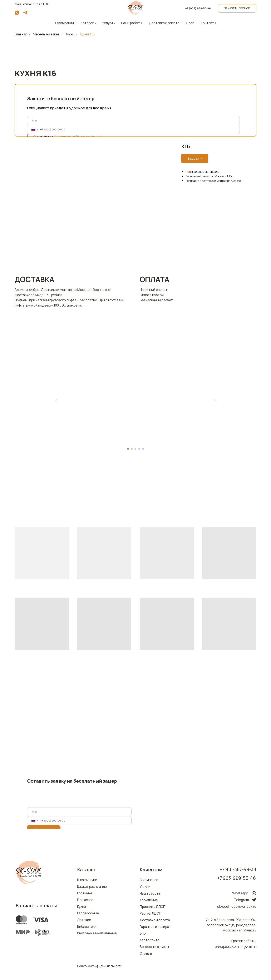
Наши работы (132, 23)
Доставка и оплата (164, 23)
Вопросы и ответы (154, 947)
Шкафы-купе (87, 880)
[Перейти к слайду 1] (128, 449)
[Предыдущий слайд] (56, 401)
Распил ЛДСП (151, 913)
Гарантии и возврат (155, 927)
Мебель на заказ (46, 34)
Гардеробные (88, 913)
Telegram (242, 900)
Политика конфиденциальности (100, 966)
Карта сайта (149, 940)
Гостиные (85, 893)
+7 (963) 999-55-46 (198, 8)
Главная (21, 34)
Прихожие (85, 900)
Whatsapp (240, 893)
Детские (84, 920)
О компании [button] (65, 23)
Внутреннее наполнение (97, 933)
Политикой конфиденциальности (78, 136)
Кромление (149, 900)
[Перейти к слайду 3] (135, 449)
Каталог (87, 23)
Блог (190, 23)
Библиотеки (87, 926)
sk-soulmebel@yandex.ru (237, 906)
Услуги (107, 23)
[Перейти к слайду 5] (143, 449)
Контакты (208, 23)
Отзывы (146, 953)
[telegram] (25, 14)
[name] (133, 121)
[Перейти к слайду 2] (132, 449)
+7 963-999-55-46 (236, 878)
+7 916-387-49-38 (238, 869)
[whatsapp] (17, 14)
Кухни (70, 34)
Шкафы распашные (92, 886)
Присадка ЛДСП (153, 907)
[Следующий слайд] (215, 401)
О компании (149, 880)
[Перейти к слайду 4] (139, 449)
